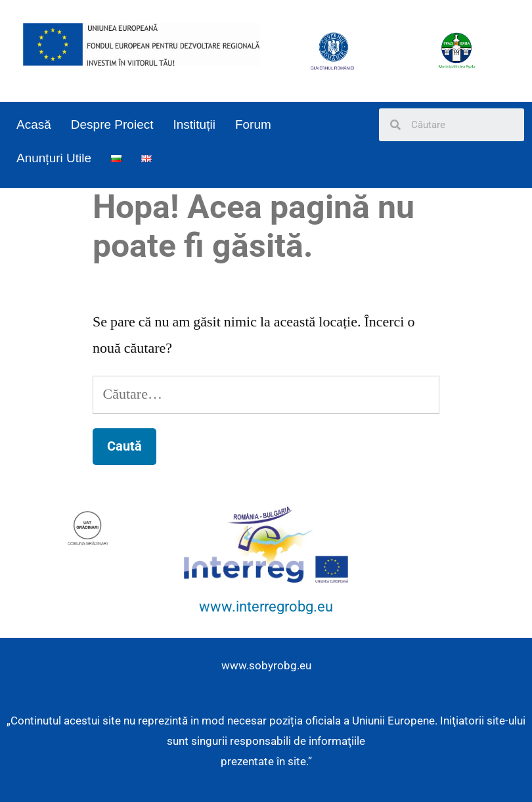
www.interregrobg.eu (266, 607)
